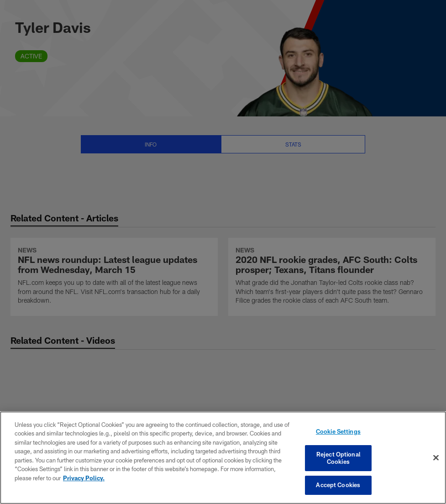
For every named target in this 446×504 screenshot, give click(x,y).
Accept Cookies (338, 485)
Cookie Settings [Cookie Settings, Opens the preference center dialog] (338, 431)
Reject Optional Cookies (338, 458)
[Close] (436, 458)
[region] (223, 458)
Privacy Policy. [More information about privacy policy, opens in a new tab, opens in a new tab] (84, 478)
